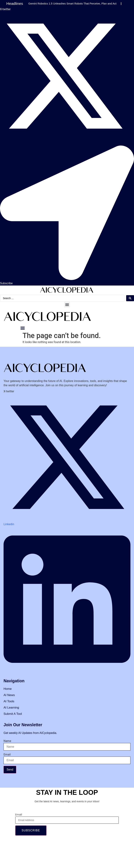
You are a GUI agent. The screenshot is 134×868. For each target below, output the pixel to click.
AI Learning (11, 708)
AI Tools (9, 701)
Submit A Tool (13, 714)
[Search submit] (130, 298)
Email (7, 755)
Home (8, 689)
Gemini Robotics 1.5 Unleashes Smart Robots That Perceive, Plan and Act (72, 3)
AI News (9, 695)
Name (7, 741)
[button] (67, 305)
